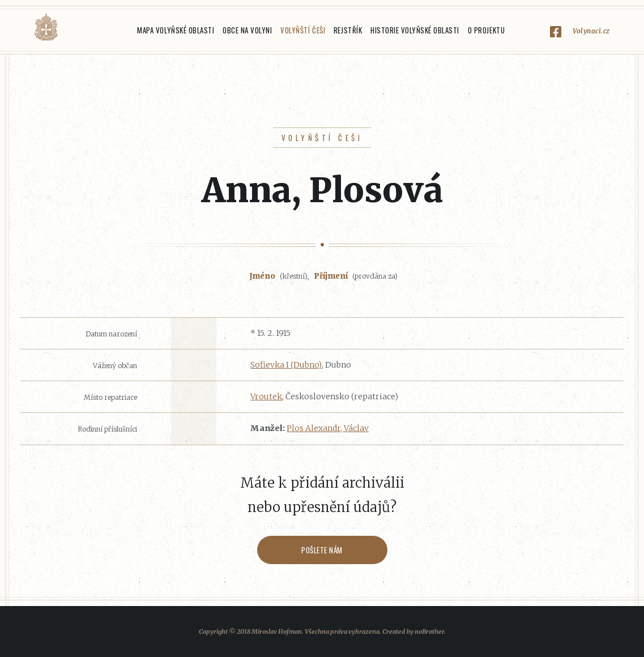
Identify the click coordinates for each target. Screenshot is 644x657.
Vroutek (266, 396)
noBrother (429, 632)
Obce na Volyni (247, 30)
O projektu (486, 30)
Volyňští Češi (303, 30)
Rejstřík (348, 30)
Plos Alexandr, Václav (328, 428)
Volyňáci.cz (46, 27)
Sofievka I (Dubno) (286, 365)
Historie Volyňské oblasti (415, 30)
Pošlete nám (322, 550)
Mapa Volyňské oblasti (176, 30)
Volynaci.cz (591, 31)
